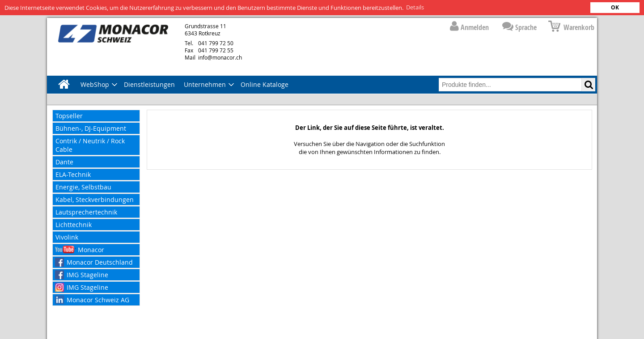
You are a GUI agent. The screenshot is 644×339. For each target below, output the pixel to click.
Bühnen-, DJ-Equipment (91, 128)
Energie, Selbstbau (83, 187)
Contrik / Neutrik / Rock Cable (90, 145)
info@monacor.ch (213, 57)
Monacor (91, 249)
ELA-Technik (73, 174)
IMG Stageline (87, 274)
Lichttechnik (74, 224)
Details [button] (415, 7)
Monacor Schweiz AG (98, 299)
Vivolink (67, 237)
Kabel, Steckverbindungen (95, 199)
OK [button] (615, 7)
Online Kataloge (265, 84)
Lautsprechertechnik (86, 212)
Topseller (69, 115)
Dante (64, 161)
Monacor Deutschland (100, 262)
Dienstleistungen (149, 84)
